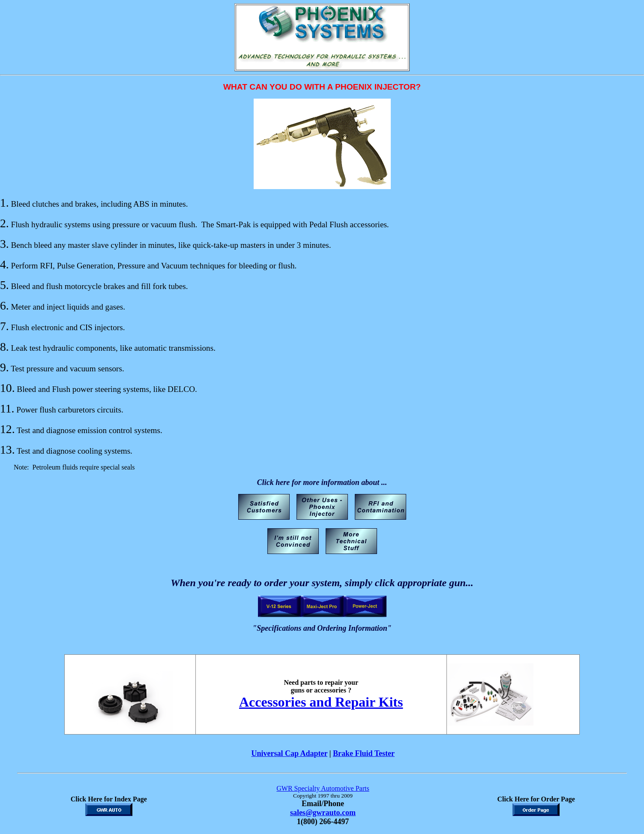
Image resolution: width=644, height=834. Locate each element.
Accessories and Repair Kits (321, 702)
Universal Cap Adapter (289, 753)
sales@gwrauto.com (323, 813)
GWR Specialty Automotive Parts (323, 788)
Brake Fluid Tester (364, 753)
